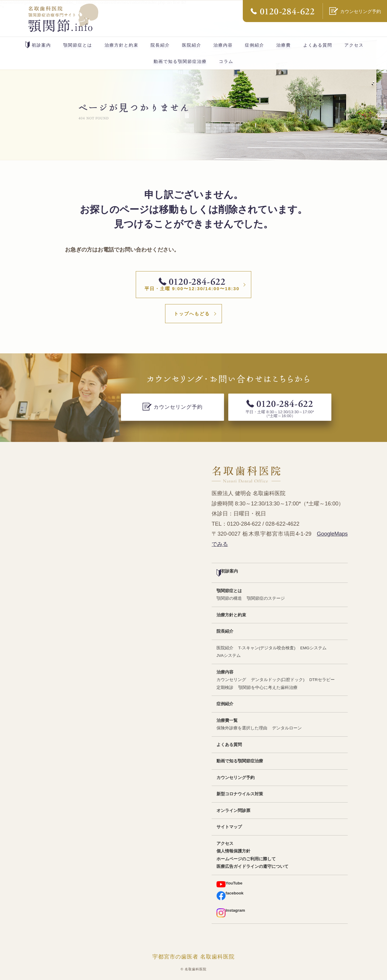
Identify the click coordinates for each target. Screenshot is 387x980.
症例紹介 (255, 45)
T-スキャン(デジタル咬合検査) (267, 648)
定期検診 (225, 688)
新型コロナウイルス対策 (240, 794)
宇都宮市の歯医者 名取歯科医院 (193, 957)
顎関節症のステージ (266, 598)
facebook (230, 896)
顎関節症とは (78, 45)
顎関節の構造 (229, 598)
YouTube (229, 884)
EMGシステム (313, 648)
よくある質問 (318, 45)
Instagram (231, 913)
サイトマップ (229, 827)
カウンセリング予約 (236, 778)
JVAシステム (229, 655)
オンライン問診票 (233, 811)
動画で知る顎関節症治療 (180, 61)
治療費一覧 (227, 720)
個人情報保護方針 (233, 851)
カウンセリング (231, 680)
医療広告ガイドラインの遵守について (252, 866)
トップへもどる (192, 314)
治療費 (284, 45)
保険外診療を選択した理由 (242, 728)
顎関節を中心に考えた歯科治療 (268, 688)
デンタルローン (287, 728)
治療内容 (223, 45)
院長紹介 (160, 45)
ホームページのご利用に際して (246, 859)
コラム (226, 61)
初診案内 (38, 45)
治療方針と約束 (122, 45)
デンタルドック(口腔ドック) (278, 680)
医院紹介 (192, 45)
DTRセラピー (322, 680)
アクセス (354, 45)
